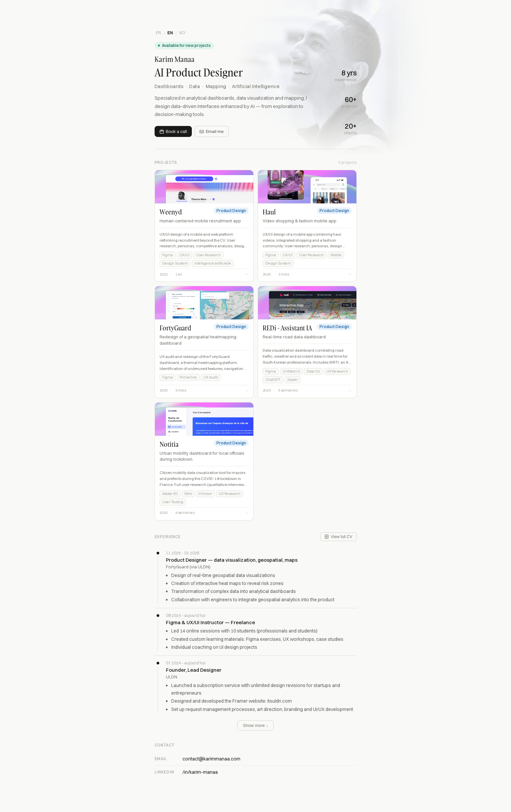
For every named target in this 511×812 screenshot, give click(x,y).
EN (170, 33)
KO (182, 33)
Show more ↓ (256, 725)
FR (159, 33)
